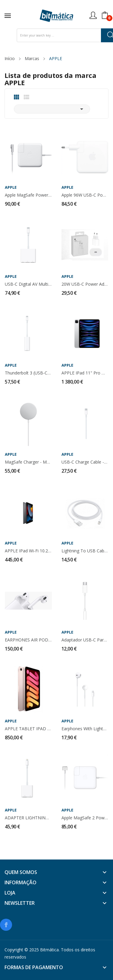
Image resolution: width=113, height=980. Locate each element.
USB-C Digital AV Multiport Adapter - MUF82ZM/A (28, 284)
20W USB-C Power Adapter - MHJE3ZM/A (85, 284)
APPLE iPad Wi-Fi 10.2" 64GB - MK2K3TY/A (28, 551)
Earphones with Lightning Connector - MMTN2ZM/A (85, 729)
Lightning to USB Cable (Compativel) (85, 551)
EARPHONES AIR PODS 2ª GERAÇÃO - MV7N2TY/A (28, 640)
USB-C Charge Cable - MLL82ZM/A (85, 462)
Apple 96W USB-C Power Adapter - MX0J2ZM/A (85, 195)
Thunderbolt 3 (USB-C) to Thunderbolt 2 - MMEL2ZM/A (28, 373)
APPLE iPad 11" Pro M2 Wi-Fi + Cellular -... (85, 373)
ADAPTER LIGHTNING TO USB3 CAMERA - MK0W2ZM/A (28, 818)
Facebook (6, 925)
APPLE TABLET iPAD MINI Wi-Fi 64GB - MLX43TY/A (28, 729)
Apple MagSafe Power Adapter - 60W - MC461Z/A (28, 195)
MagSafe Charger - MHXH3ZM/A (28, 462)
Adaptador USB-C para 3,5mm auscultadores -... (85, 640)
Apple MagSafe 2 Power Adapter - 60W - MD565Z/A (85, 818)
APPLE (11, 187)
